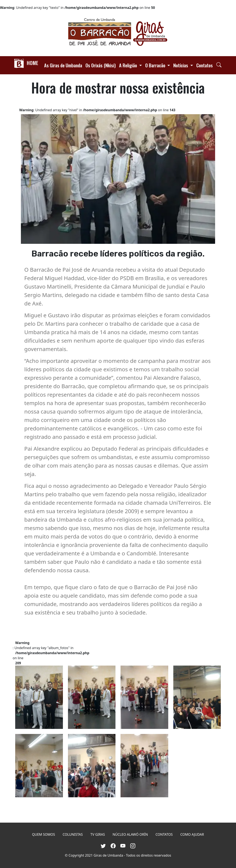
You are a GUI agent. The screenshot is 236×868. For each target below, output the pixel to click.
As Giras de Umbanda (63, 65)
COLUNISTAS (73, 834)
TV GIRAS (98, 834)
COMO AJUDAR (192, 834)
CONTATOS (164, 834)
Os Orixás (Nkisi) (101, 65)
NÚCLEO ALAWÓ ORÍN (130, 834)
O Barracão (156, 65)
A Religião (129, 65)
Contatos (205, 65)
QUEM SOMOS (44, 834)
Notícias (181, 65)
